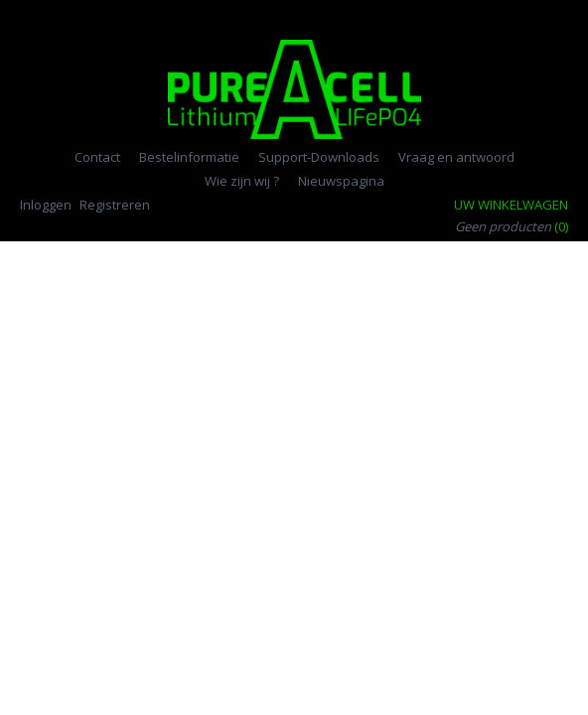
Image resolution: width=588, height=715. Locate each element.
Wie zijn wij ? (242, 181)
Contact (97, 157)
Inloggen (46, 205)
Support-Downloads (319, 157)
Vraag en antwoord (456, 157)
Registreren (115, 205)
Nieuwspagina (341, 181)
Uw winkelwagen (511, 205)
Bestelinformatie (189, 157)
